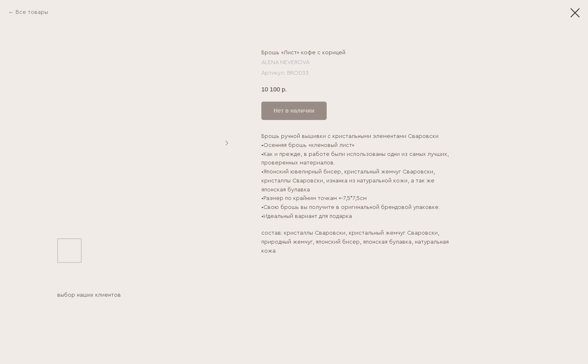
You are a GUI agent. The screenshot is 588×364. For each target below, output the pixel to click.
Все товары (32, 12)
